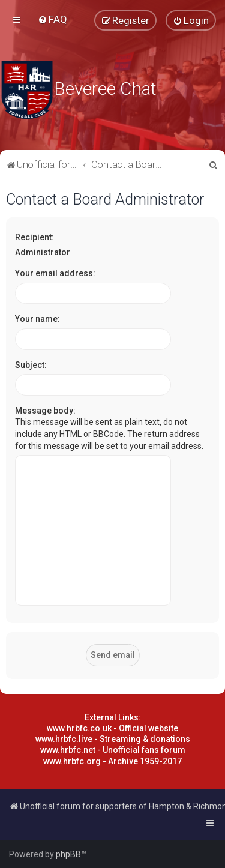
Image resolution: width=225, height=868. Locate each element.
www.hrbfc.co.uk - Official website (112, 728)
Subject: (31, 365)
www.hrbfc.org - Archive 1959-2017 (112, 761)
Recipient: (34, 237)
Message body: (45, 411)
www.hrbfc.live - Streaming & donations (113, 739)
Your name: (37, 319)
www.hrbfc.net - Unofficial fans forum (113, 750)
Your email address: (55, 273)
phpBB (68, 854)
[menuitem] (52, 19)
